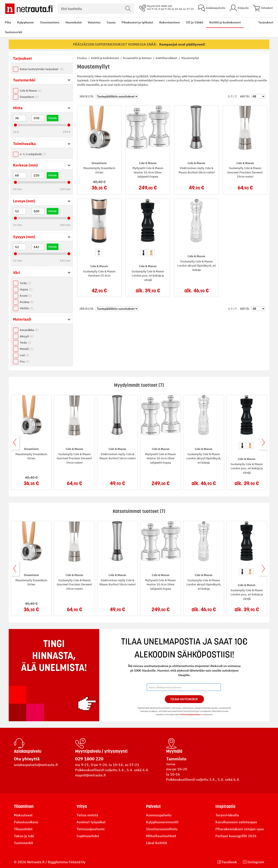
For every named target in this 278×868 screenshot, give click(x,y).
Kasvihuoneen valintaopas (236, 822)
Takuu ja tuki (24, 836)
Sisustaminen (50, 22)
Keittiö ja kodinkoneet (225, 22)
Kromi (26, 296)
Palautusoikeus (26, 822)
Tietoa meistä (87, 815)
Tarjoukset (266, 22)
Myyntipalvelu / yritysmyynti (101, 751)
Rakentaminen (170, 22)
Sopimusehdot (88, 836)
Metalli (26, 349)
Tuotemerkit (13, 32)
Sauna (111, 22)
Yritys (82, 806)
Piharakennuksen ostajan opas (240, 829)
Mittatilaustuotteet (161, 836)
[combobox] (96, 9)
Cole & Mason (31, 91)
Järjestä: (87, 96)
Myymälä (174, 751)
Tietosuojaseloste (91, 829)
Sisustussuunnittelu (162, 829)
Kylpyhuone (26, 22)
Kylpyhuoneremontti (162, 822)
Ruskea (27, 302)
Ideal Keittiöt (157, 843)
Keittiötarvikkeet (167, 58)
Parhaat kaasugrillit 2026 (236, 836)
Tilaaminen (24, 806)
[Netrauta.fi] (29, 9)
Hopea (26, 289)
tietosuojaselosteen (191, 714)
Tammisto (176, 759)
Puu (25, 362)
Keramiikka (29, 330)
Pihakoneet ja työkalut (137, 22)
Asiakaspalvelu (28, 751)
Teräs (25, 283)
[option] (99, 253)
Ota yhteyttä (27, 759)
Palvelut (153, 806)
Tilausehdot (23, 829)
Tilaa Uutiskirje (184, 699)
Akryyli (26, 336)
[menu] (128, 27)
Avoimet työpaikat (91, 822)
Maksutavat (23, 815)
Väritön (27, 308)
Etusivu (82, 58)
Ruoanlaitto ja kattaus (138, 58)
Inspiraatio (225, 806)
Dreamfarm (29, 97)
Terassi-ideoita (227, 815)
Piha (8, 22)
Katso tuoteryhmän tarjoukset (42, 69)
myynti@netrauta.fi (90, 775)
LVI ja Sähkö (195, 22)
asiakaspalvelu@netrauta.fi (36, 765)
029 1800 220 (89, 759)
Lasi (24, 355)
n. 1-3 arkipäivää (33, 154)
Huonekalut (74, 22)
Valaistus (94, 22)
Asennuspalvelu (159, 815)
